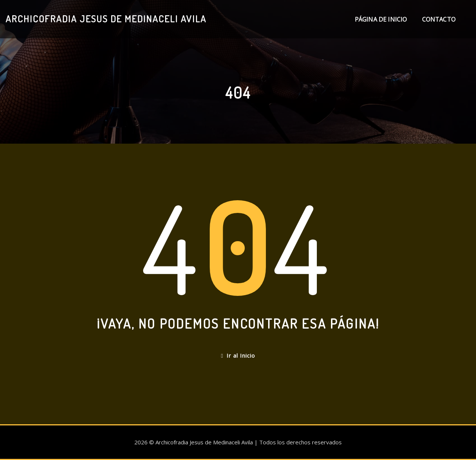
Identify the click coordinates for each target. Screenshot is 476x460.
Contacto (439, 19)
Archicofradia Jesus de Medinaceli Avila (106, 19)
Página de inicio (381, 19)
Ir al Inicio (238, 355)
